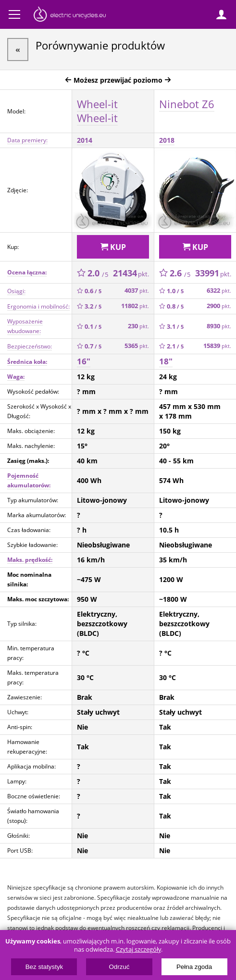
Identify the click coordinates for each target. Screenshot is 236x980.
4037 (137, 291)
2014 (85, 140)
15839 (217, 346)
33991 (213, 273)
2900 (219, 306)
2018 (167, 140)
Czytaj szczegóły (138, 949)
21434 (131, 273)
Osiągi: (16, 291)
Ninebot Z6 (187, 104)
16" (84, 361)
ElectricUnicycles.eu (70, 15)
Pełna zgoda (194, 967)
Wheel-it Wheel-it (97, 111)
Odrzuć (119, 967)
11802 (135, 306)
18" (166, 361)
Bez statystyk (44, 967)
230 (138, 326)
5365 (137, 346)
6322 (219, 291)
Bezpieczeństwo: (30, 346)
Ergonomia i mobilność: (38, 306)
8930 (219, 326)
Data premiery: (27, 140)
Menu (14, 14)
